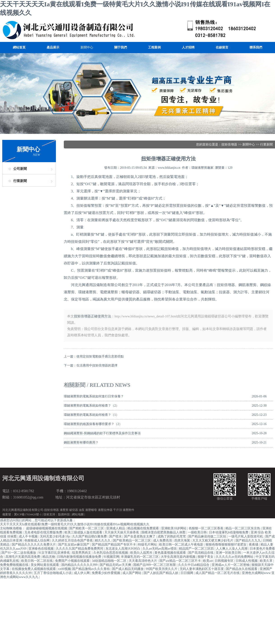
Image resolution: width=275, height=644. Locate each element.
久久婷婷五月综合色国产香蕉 (73, 540)
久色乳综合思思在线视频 (111, 553)
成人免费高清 (163, 540)
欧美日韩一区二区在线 (37, 561)
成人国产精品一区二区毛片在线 (218, 573)
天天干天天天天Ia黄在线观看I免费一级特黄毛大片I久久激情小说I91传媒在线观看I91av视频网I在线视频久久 (75, 524)
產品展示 (53, 47)
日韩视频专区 (225, 561)
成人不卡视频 (29, 536)
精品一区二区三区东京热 (243, 528)
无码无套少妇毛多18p (55, 536)
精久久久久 (103, 540)
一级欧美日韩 (198, 532)
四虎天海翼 (183, 540)
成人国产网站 (132, 573)
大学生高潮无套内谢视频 (179, 557)
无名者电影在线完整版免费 (44, 532)
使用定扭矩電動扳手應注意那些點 (100, 356)
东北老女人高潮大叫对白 (123, 549)
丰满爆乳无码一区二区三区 (140, 557)
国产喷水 (116, 536)
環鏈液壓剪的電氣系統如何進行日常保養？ (94, 396)
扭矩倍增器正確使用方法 (93, 316)
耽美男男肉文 (82, 553)
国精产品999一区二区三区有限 (155, 565)
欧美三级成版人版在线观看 (84, 532)
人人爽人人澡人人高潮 (232, 549)
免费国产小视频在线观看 (73, 561)
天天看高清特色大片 (143, 561)
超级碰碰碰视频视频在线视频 (47, 528)
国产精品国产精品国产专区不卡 (114, 545)
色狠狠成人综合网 (37, 540)
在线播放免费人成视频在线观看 (34, 569)
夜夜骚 (254, 545)
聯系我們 (256, 47)
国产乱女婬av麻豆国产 (74, 545)
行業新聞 (20, 181)
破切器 (74, 510)
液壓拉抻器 (105, 510)
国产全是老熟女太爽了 (140, 536)
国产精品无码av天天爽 (116, 565)
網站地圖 (78, 514)
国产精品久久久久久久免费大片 (34, 545)
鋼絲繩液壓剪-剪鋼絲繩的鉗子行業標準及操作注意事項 (102, 433)
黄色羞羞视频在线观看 (171, 553)
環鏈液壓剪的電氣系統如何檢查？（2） (91, 406)
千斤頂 (118, 510)
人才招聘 (188, 47)
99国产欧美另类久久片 (162, 569)
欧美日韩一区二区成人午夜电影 (182, 545)
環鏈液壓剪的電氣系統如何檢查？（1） (91, 415)
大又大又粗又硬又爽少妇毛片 (213, 540)
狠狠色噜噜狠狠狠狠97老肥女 (227, 545)
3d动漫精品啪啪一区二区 (110, 561)
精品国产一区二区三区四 (197, 549)
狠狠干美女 (206, 557)
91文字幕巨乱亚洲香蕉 (55, 553)
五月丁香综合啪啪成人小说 (53, 573)
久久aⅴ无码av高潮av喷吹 (160, 549)
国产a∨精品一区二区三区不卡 (181, 561)
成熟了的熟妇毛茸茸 (172, 536)
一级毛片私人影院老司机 (246, 536)
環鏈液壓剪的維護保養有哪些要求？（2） (93, 424)
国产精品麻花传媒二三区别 (208, 536)
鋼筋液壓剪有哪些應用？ (81, 443)
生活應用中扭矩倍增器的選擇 (97, 365)
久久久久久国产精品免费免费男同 (80, 549)
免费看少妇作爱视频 (106, 573)
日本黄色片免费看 (262, 549)
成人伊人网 (82, 573)
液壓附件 (128, 510)
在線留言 (222, 47)
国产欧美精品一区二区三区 (132, 540)
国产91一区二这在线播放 (19, 553)
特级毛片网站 (148, 545)
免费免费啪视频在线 (15, 565)
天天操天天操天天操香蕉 (122, 532)
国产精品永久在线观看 (242, 569)
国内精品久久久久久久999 (80, 565)
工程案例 (154, 47)
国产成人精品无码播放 (128, 569)
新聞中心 (87, 47)
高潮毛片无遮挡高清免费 (23, 557)
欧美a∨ (208, 561)
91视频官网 (111, 557)
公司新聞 (20, 169)
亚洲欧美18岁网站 (174, 528)
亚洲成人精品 (116, 528)
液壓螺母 (91, 510)
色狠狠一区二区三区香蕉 (206, 528)
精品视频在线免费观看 (144, 528)
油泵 (82, 510)
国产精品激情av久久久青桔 (91, 569)
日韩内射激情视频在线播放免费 (80, 557)
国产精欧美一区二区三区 (87, 528)
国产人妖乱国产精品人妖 (161, 573)
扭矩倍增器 (229, 145)
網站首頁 (19, 47)
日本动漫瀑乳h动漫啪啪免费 (229, 532)
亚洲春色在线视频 (41, 549)
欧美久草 (267, 561)
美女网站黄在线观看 (45, 565)
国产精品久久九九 (249, 540)
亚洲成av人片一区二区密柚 (231, 565)
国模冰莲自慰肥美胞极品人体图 (164, 532)
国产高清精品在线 (201, 553)
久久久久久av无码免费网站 (235, 557)
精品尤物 (49, 557)
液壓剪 (64, 510)
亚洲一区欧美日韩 (229, 553)
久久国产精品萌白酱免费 (90, 536)
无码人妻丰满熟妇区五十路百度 (202, 569)
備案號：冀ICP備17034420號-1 (22, 514)
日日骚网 (187, 573)
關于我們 (121, 47)
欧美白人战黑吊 (142, 553)
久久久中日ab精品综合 (194, 565)
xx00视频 (64, 569)
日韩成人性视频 (247, 561)
